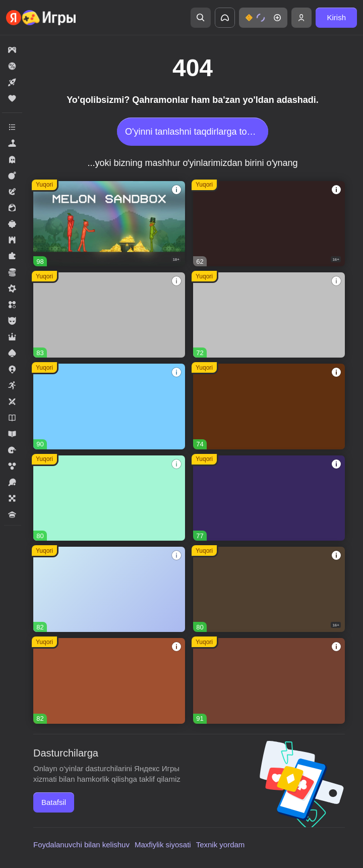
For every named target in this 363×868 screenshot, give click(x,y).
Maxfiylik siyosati (163, 845)
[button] (263, 18)
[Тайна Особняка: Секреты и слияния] (269, 681)
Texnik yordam (221, 845)
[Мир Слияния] (109, 589)
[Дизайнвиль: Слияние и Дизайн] (109, 498)
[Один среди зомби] (269, 224)
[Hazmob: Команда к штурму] (269, 589)
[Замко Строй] (269, 498)
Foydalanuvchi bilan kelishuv (81, 845)
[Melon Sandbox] (109, 224)
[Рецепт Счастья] (109, 406)
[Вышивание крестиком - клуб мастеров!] (109, 315)
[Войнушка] (269, 315)
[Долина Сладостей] (109, 681)
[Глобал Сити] (269, 406)
